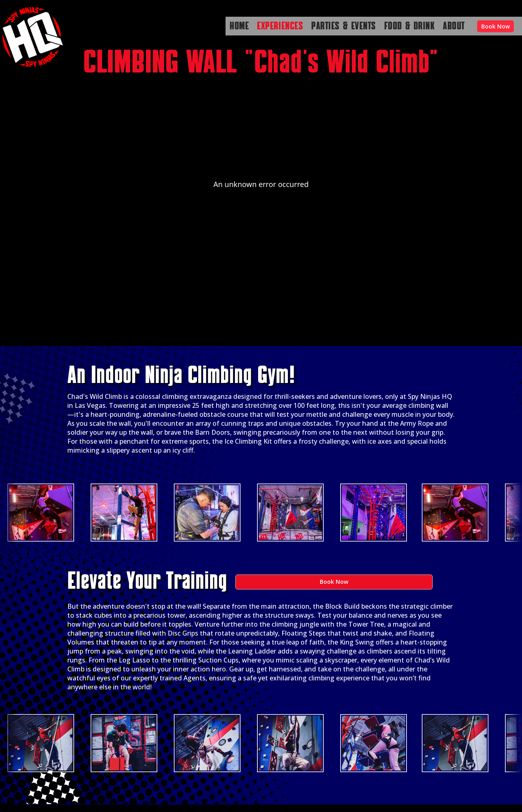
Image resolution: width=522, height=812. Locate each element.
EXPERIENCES (280, 26)
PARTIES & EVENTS (344, 26)
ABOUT (454, 26)
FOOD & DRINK (409, 26)
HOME (239, 26)
